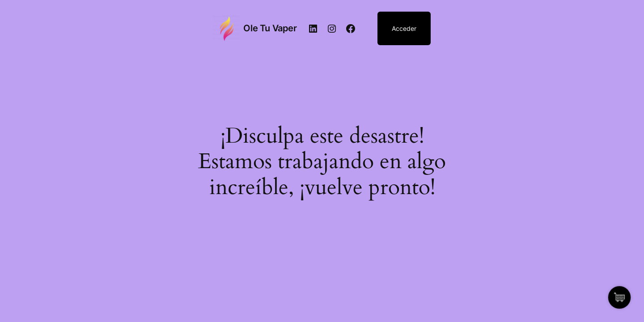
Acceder (404, 28)
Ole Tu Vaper (270, 28)
